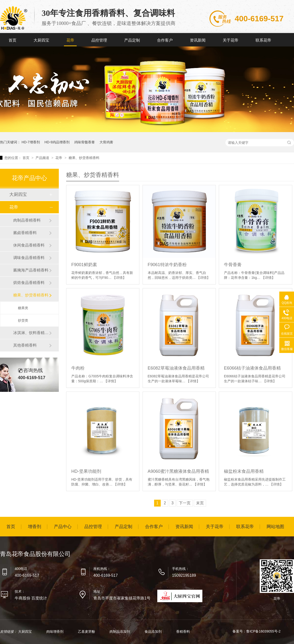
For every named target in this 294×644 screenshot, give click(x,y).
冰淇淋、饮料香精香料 (31, 333)
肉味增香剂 (55, 632)
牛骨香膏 (233, 265)
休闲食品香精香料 (29, 245)
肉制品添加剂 (120, 632)
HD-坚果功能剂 (86, 471)
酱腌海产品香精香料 (31, 270)
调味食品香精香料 (29, 258)
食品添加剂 (154, 632)
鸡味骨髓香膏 (85, 142)
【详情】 (119, 278)
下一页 (185, 503)
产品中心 (63, 527)
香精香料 (183, 632)
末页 (200, 503)
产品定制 (132, 40)
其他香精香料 (25, 345)
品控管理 (99, 40)
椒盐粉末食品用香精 (244, 471)
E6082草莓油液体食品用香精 (176, 368)
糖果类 (23, 308)
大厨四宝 (41, 40)
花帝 (70, 40)
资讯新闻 (198, 40)
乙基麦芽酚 (87, 632)
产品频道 (43, 158)
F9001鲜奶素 (84, 265)
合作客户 (165, 40)
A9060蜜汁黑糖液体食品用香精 (178, 471)
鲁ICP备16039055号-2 (263, 631)
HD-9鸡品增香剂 (57, 142)
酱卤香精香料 (25, 233)
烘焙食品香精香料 (29, 283)
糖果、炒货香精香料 (84, 158)
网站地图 (275, 527)
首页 (12, 40)
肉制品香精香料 (27, 220)
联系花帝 (263, 40)
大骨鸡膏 (106, 142)
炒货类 (23, 320)
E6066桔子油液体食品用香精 (252, 368)
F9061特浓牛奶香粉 (167, 265)
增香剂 (35, 527)
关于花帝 (231, 40)
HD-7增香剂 (31, 142)
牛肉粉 (78, 368)
